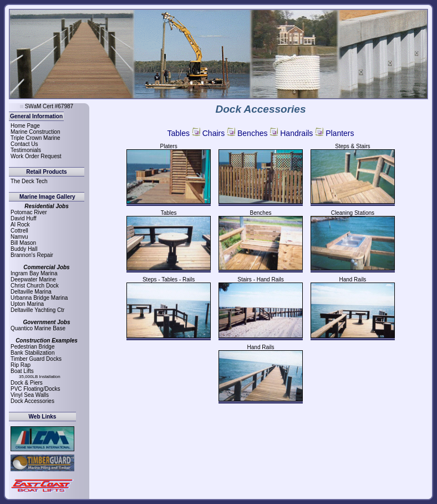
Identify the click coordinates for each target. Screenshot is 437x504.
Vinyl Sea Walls (30, 395)
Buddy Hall (24, 249)
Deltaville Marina (31, 292)
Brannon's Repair (32, 255)
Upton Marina (27, 304)
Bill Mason (23, 243)
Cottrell (19, 231)
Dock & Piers (27, 383)
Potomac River (29, 212)
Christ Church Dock (35, 286)
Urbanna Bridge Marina (39, 298)
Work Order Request (36, 156)
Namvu (19, 237)
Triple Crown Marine (35, 138)
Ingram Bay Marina (34, 273)
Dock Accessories (32, 401)
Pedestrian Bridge (33, 347)
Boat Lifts (22, 371)
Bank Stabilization (33, 353)
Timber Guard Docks (36, 359)
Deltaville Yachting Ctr (37, 310)
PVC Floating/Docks (35, 389)
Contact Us (24, 144)
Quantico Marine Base (38, 328)
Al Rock (20, 225)
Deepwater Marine (33, 279)
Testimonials (26, 150)
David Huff (24, 218)
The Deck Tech (29, 181)
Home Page (25, 126)
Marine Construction (35, 132)
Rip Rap (21, 365)
